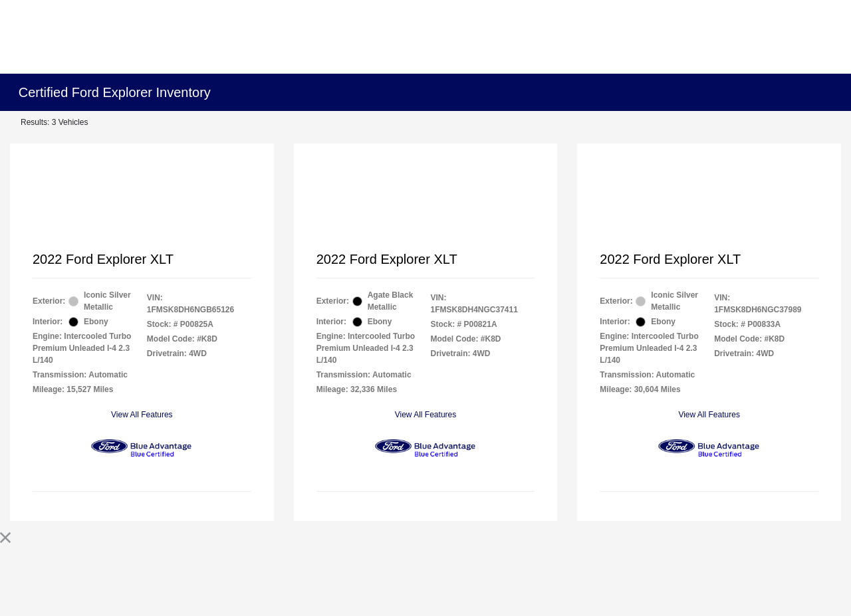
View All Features (142, 415)
